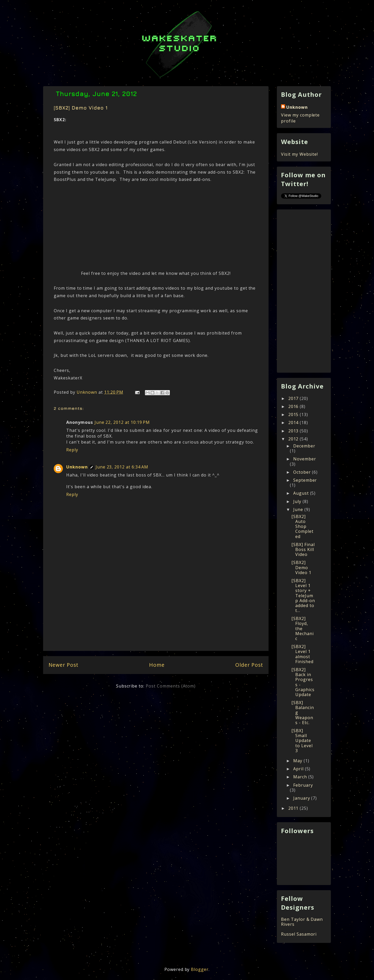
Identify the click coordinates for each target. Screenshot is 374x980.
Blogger (200, 969)
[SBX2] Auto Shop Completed (302, 526)
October (303, 472)
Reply (72, 450)
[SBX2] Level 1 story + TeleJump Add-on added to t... (303, 596)
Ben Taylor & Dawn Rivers (302, 922)
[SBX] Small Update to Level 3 (302, 741)
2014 (294, 423)
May (298, 761)
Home (157, 665)
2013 (294, 431)
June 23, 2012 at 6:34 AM (122, 467)
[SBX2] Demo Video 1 (301, 567)
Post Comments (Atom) (171, 686)
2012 (294, 439)
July (298, 501)
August (302, 493)
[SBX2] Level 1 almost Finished (302, 654)
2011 (294, 808)
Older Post (249, 665)
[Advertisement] (156, 613)
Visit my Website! (299, 154)
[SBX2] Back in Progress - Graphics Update (303, 682)
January (302, 798)
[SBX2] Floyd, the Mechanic (303, 628)
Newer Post (64, 665)
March (301, 777)
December (304, 446)
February (303, 785)
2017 (294, 398)
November (305, 459)
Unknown (77, 467)
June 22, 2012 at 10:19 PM (122, 422)
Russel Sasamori (299, 934)
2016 (294, 406)
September (305, 480)
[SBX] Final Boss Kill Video (303, 549)
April (299, 769)
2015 (294, 414)
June (299, 509)
